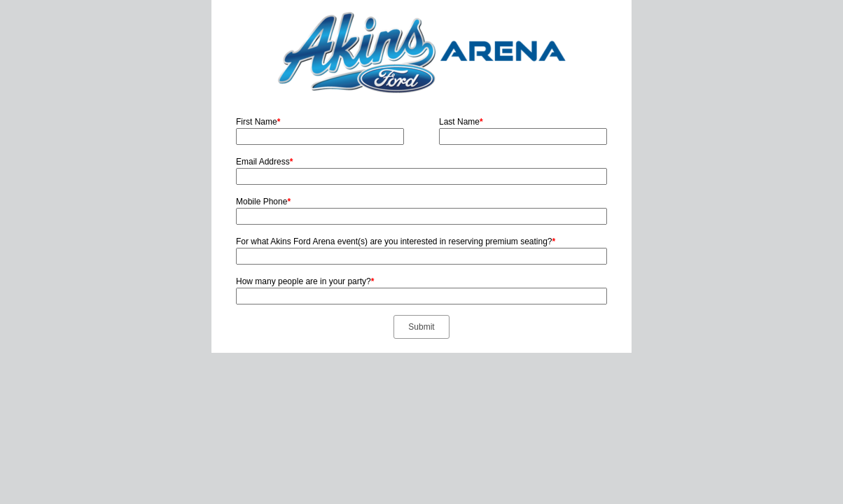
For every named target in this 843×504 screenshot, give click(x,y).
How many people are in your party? (305, 281)
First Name (258, 122)
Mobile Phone (263, 202)
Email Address (264, 162)
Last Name (461, 122)
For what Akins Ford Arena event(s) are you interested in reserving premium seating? (396, 241)
